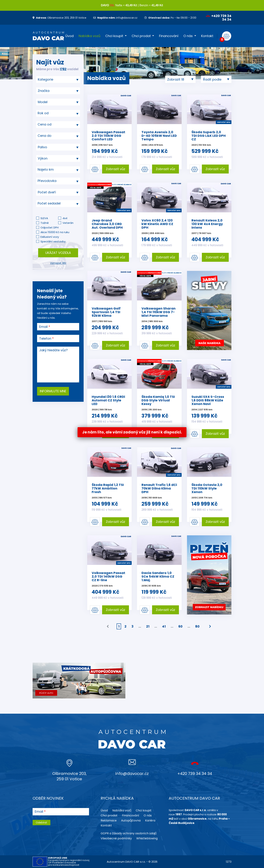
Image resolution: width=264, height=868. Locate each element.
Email (43, 327)
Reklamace (109, 820)
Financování (169, 36)
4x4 (65, 218)
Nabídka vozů (89, 36)
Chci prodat (141, 36)
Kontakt (207, 36)
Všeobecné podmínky (116, 838)
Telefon (45, 339)
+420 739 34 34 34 (219, 18)
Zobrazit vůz (116, 169)
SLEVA (44, 218)
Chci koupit (114, 36)
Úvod (69, 36)
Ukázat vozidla (58, 253)
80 (197, 626)
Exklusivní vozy (50, 237)
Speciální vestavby (53, 241)
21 (148, 626)
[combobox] (58, 79)
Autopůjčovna (131, 820)
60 (180, 626)
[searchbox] (57, 79)
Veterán (68, 223)
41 (164, 626)
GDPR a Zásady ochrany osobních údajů (129, 833)
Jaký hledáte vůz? (53, 350)
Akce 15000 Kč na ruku (55, 232)
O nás (188, 36)
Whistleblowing (147, 838)
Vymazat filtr (58, 263)
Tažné (45, 223)
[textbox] (58, 113)
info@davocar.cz (115, 18)
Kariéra (150, 820)
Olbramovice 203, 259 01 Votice (59, 18)
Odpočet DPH (50, 227)
